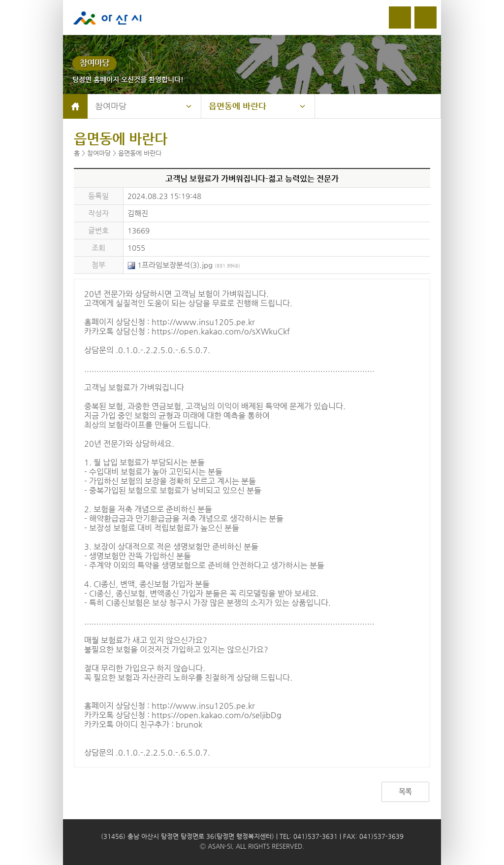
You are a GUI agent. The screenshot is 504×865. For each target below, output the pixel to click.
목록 (405, 791)
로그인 (400, 17)
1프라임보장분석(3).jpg (184, 265)
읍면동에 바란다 (237, 106)
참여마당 (111, 106)
